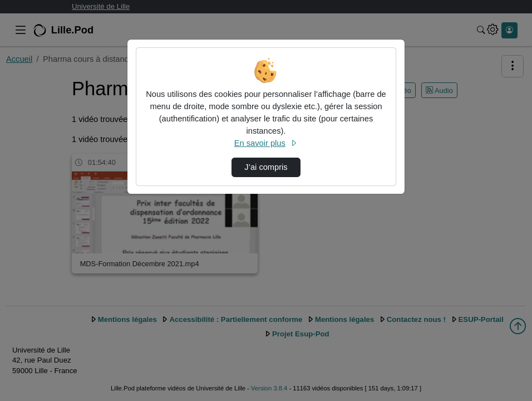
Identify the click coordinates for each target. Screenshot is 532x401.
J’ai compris (266, 167)
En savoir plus (266, 143)
